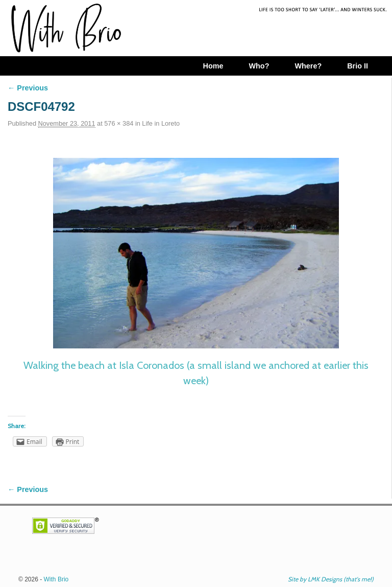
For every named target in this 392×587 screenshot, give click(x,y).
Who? (259, 66)
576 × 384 (119, 123)
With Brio (56, 579)
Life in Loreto (161, 123)
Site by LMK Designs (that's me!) (331, 579)
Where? (308, 66)
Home (213, 66)
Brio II (358, 66)
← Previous (28, 88)
